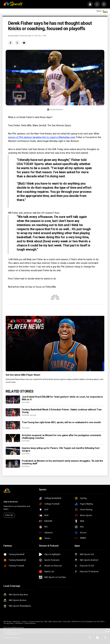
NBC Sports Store (55, 622)
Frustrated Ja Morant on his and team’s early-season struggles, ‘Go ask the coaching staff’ (62, 462)
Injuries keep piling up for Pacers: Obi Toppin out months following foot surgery (61, 449)
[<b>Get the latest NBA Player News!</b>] (55, 344)
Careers (25, 622)
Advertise (17, 622)
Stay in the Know (11, 502)
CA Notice (19, 623)
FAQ (46, 622)
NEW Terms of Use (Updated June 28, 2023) (88, 622)
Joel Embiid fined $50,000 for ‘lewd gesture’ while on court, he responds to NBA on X (62, 398)
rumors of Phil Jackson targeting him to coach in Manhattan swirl (42, 137)
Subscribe (9, 515)
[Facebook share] (11, 43)
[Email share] (24, 43)
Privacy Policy (9, 623)
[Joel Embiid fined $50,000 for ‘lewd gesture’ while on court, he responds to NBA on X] (13, 400)
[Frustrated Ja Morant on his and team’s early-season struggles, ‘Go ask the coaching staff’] (13, 464)
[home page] (13, 4)
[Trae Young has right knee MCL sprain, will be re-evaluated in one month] (13, 425)
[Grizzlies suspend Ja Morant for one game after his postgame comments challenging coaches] (13, 438)
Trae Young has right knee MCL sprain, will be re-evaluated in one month (61, 422)
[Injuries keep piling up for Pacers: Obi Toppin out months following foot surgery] (13, 451)
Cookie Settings (30, 623)
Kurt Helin (14, 36)
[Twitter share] (17, 43)
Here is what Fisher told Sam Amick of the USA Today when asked (42, 149)
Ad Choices (8, 622)
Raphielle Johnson (29, 415)
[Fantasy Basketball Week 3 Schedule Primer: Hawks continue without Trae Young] (13, 412)
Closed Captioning (36, 622)
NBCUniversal (18, 628)
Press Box (67, 622)
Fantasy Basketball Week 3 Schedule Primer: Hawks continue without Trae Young (62, 411)
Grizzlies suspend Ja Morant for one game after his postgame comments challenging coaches (61, 437)
